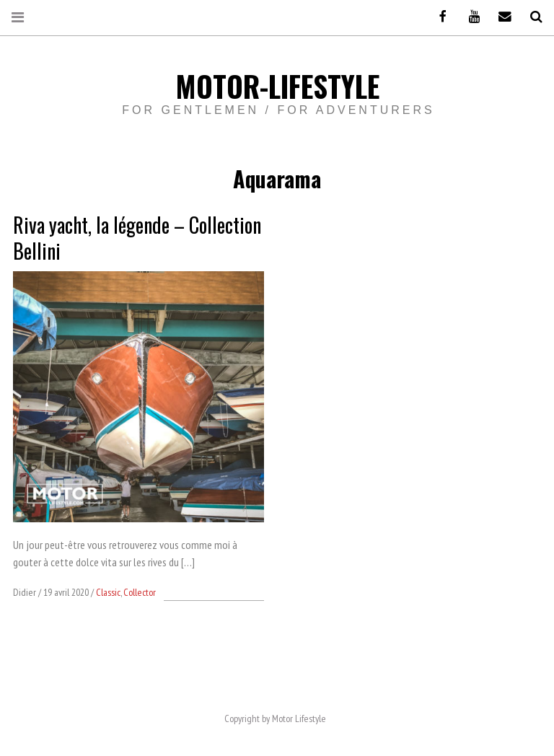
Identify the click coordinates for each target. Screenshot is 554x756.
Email (500, 17)
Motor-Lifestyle (277, 86)
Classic (108, 592)
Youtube (469, 17)
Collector (140, 592)
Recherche (531, 17)
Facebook (438, 17)
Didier (26, 592)
